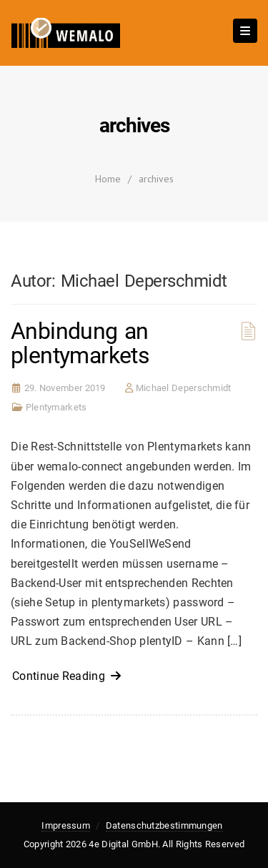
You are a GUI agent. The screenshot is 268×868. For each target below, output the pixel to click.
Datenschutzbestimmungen (164, 825)
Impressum (66, 825)
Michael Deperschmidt (184, 388)
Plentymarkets (56, 407)
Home (108, 179)
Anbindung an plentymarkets (80, 343)
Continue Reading (67, 676)
